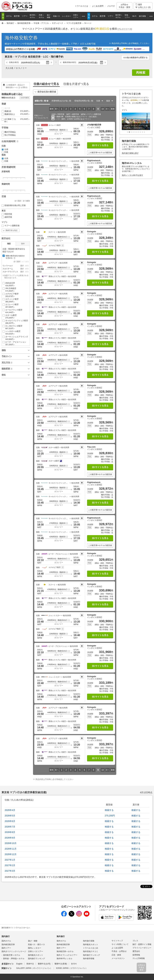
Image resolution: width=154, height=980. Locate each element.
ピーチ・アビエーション (16, 343)
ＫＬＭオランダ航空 (16, 327)
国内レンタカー (35, 948)
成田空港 (7, 217)
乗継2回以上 (16, 114)
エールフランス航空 (16, 311)
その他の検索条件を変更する (135, 58)
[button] (67, 130)
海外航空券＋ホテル (65, 951)
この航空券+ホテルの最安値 (100, 153)
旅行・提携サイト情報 (142, 944)
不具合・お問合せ (119, 951)
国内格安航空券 (8, 945)
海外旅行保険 (89, 941)
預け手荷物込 (9, 135)
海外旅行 (61, 936)
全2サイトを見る (100, 181)
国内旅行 (6, 936)
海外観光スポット (91, 945)
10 (103, 109)
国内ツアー (6, 948)
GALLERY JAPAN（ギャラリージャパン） (34, 968)
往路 (14, 62)
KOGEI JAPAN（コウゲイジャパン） (72, 968)
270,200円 (110, 816)
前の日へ (7, 62)
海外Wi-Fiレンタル (64, 959)
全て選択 (18, 201)
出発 (5, 149)
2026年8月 (10, 832)
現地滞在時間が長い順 (84, 101)
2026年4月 (10, 810)
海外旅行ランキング (91, 955)
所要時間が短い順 (61, 101)
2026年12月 (11, 854)
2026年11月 (11, 849)
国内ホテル (6, 941)
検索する (109, 810)
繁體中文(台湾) (44, 964)
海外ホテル (61, 941)
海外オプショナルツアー (67, 955)
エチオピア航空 (16, 295)
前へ (57, 109)
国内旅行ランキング (36, 959)
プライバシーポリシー (142, 948)
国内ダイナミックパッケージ (14, 951)
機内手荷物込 (9, 132)
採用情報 (136, 955)
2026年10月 (11, 843)
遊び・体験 (33, 941)
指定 (9, 244)
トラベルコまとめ (91, 948)
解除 (27, 266)
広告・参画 (116, 955)
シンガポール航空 (16, 333)
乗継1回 (16, 111)
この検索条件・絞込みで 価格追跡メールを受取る (17, 86)
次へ (107, 109)
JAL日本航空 (16, 290)
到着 (5, 152)
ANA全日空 (16, 284)
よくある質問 (98, 6)
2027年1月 (10, 860)
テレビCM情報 (139, 958)
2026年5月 (10, 816)
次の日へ (51, 62)
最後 (113, 109)
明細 (89, 134)
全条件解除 (25, 98)
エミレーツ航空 (16, 306)
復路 (69, 62)
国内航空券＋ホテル (12, 955)
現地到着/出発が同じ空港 (14, 205)
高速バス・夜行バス (36, 945)
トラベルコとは (82, 6)
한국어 (74, 964)
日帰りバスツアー (36, 951)
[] (125, 29)
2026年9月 (10, 838)
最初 (52, 109)
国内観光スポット (36, 955)
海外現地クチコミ (91, 951)
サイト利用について (120, 944)
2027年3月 (10, 871)
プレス (135, 941)
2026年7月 (10, 827)
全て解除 (26, 201)
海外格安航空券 (21, 38)
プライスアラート (82, 125)
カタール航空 (16, 317)
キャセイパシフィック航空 (16, 322)
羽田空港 (7, 214)
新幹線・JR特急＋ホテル (14, 959)
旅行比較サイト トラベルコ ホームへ (16, 928)
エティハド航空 (16, 300)
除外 (23, 244)
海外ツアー (61, 948)
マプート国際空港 (11, 226)
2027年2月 (10, 865)
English (19, 964)
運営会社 (136, 951)
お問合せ (124, 6)
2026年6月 (10, 821)
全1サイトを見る (100, 145)
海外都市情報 (89, 959)
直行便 (6, 108)
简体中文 (30, 964)
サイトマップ (117, 941)
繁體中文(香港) (61, 964)
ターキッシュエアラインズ (16, 338)
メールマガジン (118, 958)
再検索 (141, 73)
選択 (22, 266)
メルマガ (111, 6)
